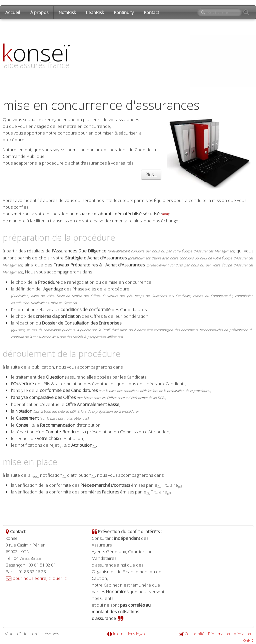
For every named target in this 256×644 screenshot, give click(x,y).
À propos (39, 12)
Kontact (151, 12)
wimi (165, 214)
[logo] (38, 60)
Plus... (151, 174)
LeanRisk (95, 12)
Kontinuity (124, 12)
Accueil (13, 12)
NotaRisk (67, 12)
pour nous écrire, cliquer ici (40, 578)
